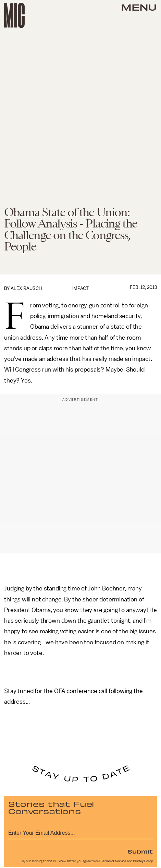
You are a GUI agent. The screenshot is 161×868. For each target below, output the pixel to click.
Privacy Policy (143, 861)
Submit (140, 851)
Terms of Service (114, 861)
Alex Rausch (26, 288)
